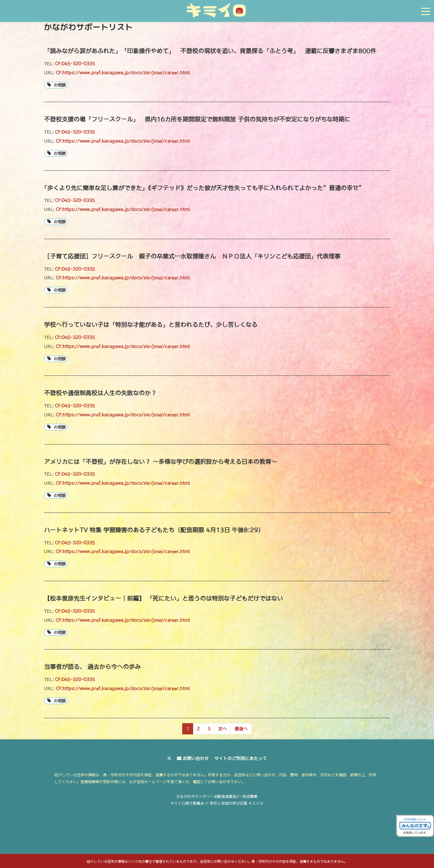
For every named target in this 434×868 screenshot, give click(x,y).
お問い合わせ (196, 758)
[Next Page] (222, 729)
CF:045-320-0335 (75, 64)
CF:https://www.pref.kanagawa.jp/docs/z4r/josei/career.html (123, 73)
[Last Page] (241, 729)
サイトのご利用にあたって (241, 758)
